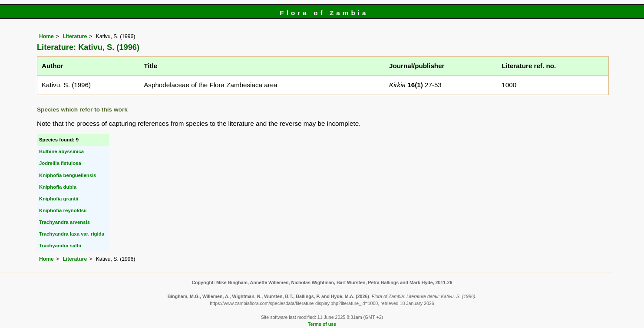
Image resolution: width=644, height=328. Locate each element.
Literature (75, 36)
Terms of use (322, 324)
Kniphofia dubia (58, 187)
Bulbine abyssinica (61, 151)
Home (46, 36)
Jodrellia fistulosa (60, 163)
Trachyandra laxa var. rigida (72, 234)
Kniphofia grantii (59, 199)
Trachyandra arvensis (64, 222)
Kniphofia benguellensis (68, 175)
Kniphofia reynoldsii (63, 210)
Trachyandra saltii (60, 246)
